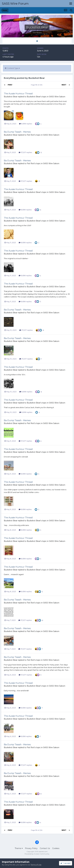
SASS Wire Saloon (57, 97)
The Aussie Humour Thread (18, 94)
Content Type (12, 68)
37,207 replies (25, 152)
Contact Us (45, 848)
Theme (19, 848)
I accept (66, 863)
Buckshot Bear (11, 97)
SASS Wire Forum (15, 4)
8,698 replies (26, 124)
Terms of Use (36, 865)
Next (64, 85)
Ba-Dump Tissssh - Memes (17, 132)
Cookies (56, 848)
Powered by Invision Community (37, 854)
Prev (10, 85)
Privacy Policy (31, 848)
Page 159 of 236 (37, 85)
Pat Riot (31, 135)
